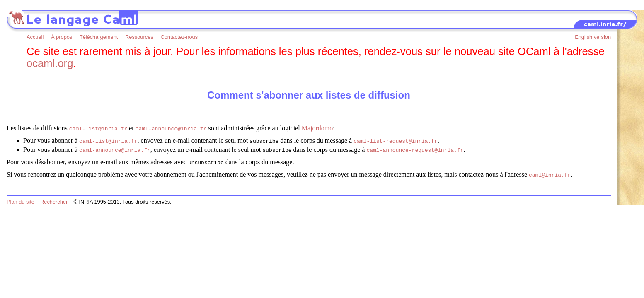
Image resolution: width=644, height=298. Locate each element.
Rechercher (54, 198)
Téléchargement (99, 37)
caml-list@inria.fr (98, 128)
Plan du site (21, 198)
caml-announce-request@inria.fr (415, 148)
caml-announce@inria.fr (171, 128)
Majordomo (317, 128)
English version (593, 37)
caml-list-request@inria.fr (396, 140)
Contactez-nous (179, 37)
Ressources (139, 37)
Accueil (35, 37)
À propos (62, 37)
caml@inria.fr (550, 171)
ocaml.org (50, 63)
